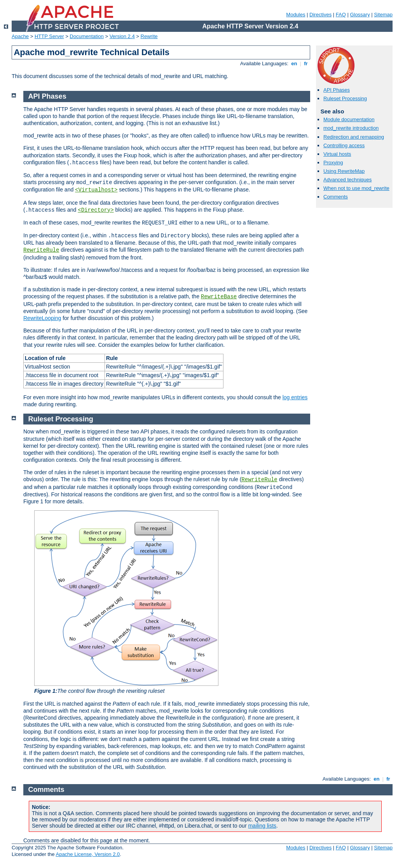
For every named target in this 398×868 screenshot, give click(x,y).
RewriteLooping (42, 318)
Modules (296, 15)
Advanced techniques (347, 180)
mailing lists (262, 826)
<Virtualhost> (96, 190)
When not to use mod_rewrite (356, 188)
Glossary (360, 15)
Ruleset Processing (345, 98)
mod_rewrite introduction (351, 128)
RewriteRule (41, 250)
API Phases (337, 90)
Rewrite (149, 36)
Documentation (86, 36)
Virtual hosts (337, 154)
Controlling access (344, 145)
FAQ (341, 15)
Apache (20, 36)
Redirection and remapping (354, 137)
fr (306, 63)
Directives (320, 15)
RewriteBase (219, 297)
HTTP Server (49, 36)
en (294, 63)
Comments (336, 197)
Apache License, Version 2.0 (88, 854)
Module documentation (349, 119)
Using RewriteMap (344, 171)
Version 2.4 (122, 36)
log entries (295, 397)
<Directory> (96, 210)
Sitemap (383, 15)
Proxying (333, 163)
